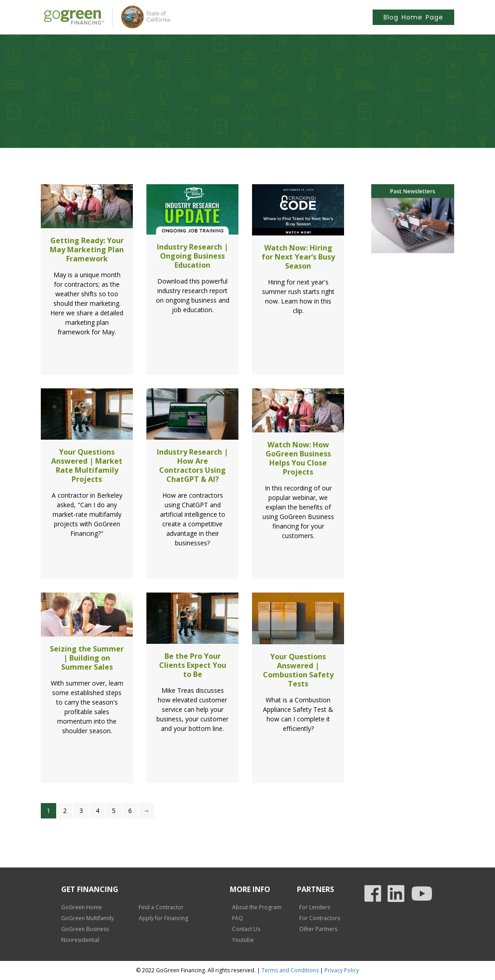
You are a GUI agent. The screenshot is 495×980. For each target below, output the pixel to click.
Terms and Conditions (290, 970)
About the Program (257, 907)
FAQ (238, 918)
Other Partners (318, 929)
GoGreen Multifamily (87, 918)
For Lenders (315, 907)
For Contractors (320, 918)
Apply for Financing (163, 918)
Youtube (243, 940)
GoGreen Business (85, 929)
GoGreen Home (82, 907)
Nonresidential (80, 940)
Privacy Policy (342, 970)
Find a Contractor (161, 907)
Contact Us (246, 929)
